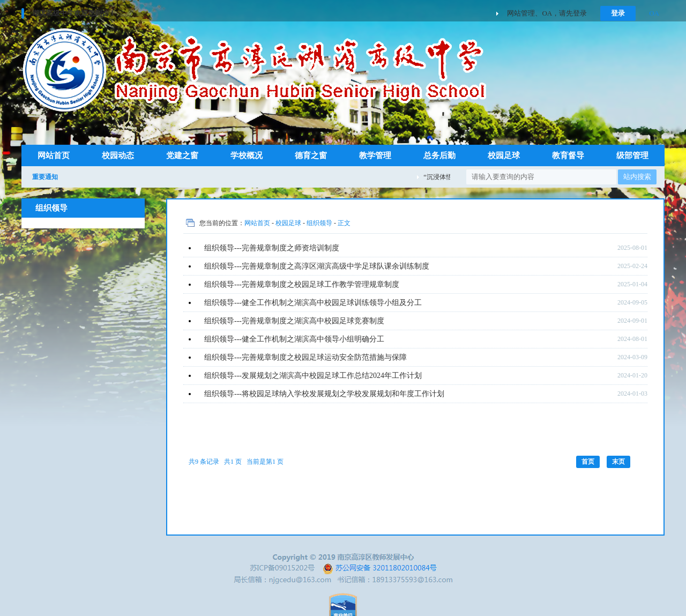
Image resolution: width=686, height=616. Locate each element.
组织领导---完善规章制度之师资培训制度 (272, 248)
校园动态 (118, 155)
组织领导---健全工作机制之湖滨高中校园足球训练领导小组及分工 (313, 303)
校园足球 (504, 155)
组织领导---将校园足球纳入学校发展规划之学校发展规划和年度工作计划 (324, 394)
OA (654, 13)
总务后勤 (439, 155)
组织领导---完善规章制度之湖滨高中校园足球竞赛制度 (294, 321)
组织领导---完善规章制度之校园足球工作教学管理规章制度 (302, 284)
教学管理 (375, 155)
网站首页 (54, 155)
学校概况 (247, 155)
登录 (618, 13)
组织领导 (319, 223)
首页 (588, 462)
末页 (618, 462)
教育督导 (568, 155)
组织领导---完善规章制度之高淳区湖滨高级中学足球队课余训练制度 (317, 266)
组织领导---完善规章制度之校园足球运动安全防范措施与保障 (305, 357)
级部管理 (632, 155)
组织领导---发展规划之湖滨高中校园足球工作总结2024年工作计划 (313, 376)
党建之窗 (182, 155)
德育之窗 (311, 155)
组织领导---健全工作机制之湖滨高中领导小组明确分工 (294, 339)
